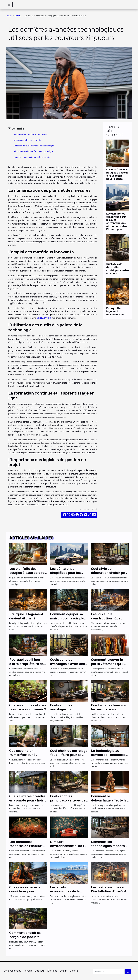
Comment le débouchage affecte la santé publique (109, 800)
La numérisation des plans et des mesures (30, 134)
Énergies (52, 971)
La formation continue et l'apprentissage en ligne (33, 151)
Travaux (28, 971)
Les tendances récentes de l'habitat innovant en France (26, 846)
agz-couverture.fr (44, 318)
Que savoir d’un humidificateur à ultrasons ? (22, 755)
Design (63, 971)
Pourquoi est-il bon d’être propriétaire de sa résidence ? (26, 664)
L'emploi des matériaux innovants (27, 140)
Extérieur (40, 971)
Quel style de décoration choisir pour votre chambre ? (118, 269)
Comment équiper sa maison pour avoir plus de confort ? (68, 618)
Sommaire (18, 128)
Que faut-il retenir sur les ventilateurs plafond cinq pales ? (109, 709)
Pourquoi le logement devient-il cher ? (117, 311)
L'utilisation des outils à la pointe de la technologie (33, 146)
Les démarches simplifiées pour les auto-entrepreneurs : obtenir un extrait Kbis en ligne (117, 221)
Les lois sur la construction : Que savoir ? (106, 618)
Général (18, 16)
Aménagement (12, 971)
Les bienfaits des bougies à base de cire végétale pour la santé (117, 174)
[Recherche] (109, 972)
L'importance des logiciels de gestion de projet (32, 157)
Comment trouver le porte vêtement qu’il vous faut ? (107, 664)
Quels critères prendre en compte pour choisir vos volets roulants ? (28, 800)
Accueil (9, 16)
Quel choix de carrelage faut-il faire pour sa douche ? (69, 755)
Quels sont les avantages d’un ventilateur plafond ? (67, 709)
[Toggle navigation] (9, 5)
